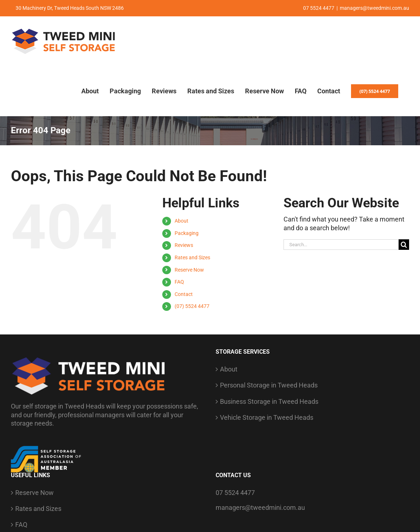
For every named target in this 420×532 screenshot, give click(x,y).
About (182, 221)
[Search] (404, 245)
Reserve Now (189, 270)
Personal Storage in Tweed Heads (269, 385)
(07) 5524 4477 (192, 306)
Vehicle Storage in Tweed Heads (267, 417)
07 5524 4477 (235, 493)
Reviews (184, 245)
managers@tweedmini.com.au (374, 8)
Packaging (187, 233)
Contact (184, 294)
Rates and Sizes (192, 257)
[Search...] (341, 245)
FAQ (179, 282)
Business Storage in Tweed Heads (269, 401)
